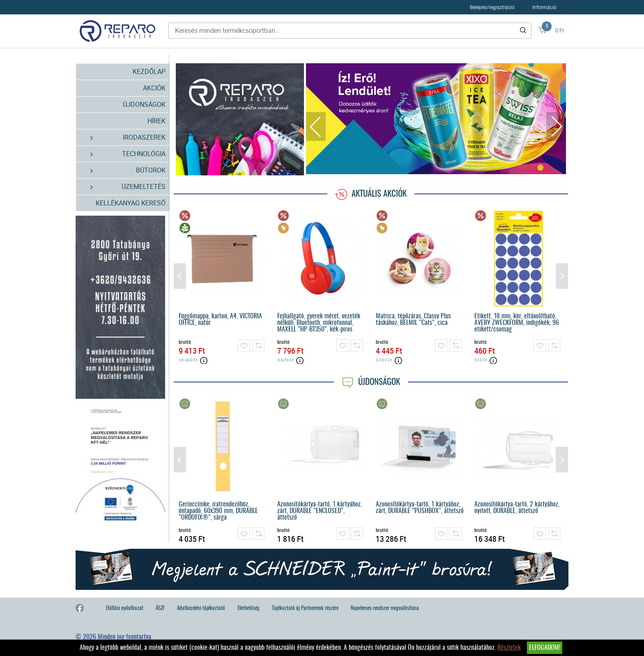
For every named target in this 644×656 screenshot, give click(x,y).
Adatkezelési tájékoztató (201, 609)
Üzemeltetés (123, 187)
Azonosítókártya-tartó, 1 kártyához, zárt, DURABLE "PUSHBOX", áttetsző (420, 508)
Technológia (123, 154)
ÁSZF (160, 609)
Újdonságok (144, 104)
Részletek (509, 648)
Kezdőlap (149, 71)
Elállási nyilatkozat (125, 609)
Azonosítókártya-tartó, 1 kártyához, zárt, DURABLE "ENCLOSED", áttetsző (320, 511)
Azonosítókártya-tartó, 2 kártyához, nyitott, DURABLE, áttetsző (517, 508)
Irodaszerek (123, 137)
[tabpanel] (436, 119)
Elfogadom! (545, 648)
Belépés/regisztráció (492, 7)
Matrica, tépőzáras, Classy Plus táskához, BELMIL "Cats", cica (413, 320)
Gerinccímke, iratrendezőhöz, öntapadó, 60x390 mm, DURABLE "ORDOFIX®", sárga (218, 511)
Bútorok (123, 170)
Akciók (154, 88)
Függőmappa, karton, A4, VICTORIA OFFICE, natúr (220, 320)
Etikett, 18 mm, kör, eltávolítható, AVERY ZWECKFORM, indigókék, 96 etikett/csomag (517, 323)
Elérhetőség (248, 609)
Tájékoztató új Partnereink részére (305, 609)
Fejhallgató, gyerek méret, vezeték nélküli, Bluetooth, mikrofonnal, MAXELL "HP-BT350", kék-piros (319, 323)
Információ (544, 7)
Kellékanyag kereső (131, 203)
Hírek (156, 121)
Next (556, 127)
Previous (316, 127)
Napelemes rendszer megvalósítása (385, 609)
